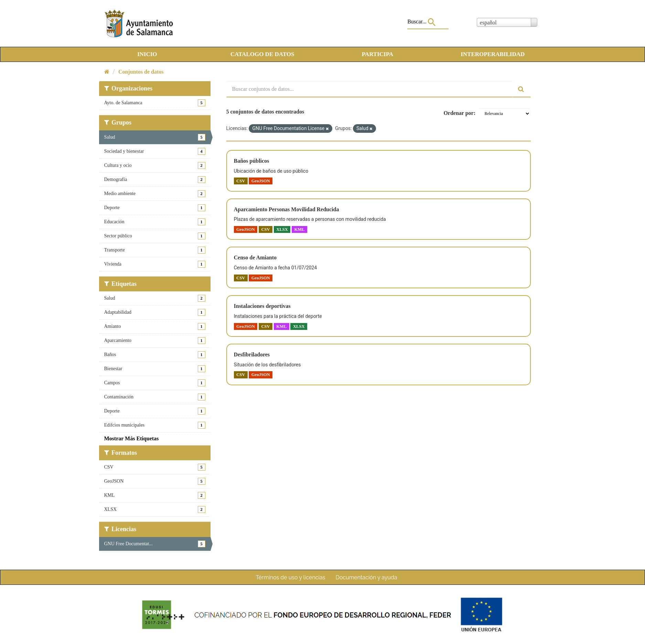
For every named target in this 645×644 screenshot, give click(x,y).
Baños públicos (252, 161)
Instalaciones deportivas (262, 306)
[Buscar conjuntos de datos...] (369, 89)
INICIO (147, 54)
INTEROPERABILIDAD (493, 54)
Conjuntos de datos (141, 72)
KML (299, 229)
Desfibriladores (252, 355)
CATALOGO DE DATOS (262, 54)
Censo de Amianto (255, 257)
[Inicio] (107, 72)
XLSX (282, 229)
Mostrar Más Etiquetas (132, 438)
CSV (241, 181)
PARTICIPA (378, 54)
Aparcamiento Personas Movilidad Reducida (287, 209)
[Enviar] (522, 89)
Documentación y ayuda (366, 577)
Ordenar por (458, 113)
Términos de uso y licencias (291, 577)
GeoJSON (261, 181)
